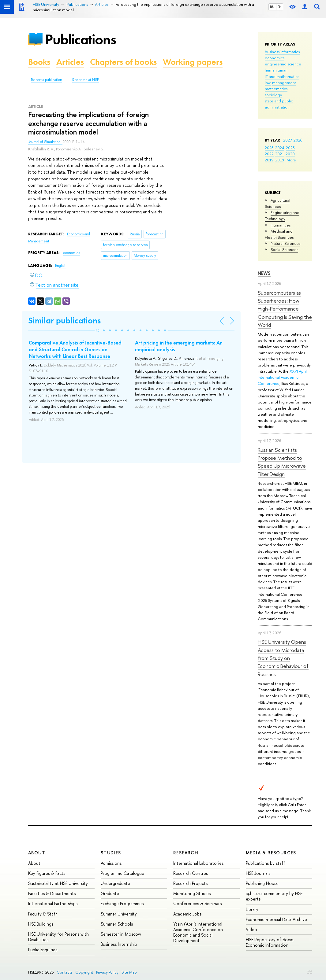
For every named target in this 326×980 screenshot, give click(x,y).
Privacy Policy (107, 972)
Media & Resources (271, 853)
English (61, 266)
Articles (70, 62)
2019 (269, 160)
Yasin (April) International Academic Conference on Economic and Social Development (198, 932)
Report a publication (47, 80)
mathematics (276, 89)
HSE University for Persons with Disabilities (58, 937)
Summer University (119, 914)
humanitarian (276, 70)
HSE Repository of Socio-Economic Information (270, 942)
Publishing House (262, 883)
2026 (298, 140)
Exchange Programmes (122, 903)
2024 (280, 148)
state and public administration (279, 104)
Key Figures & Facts (47, 873)
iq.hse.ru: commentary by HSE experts (274, 896)
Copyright (84, 972)
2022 (269, 154)
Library (252, 909)
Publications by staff (266, 863)
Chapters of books (123, 62)
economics (275, 58)
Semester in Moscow (121, 934)
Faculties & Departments (52, 893)
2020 (290, 154)
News (264, 273)
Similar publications (64, 321)
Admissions (111, 863)
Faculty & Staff (43, 914)
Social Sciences (284, 249)
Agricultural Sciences (277, 203)
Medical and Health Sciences (279, 234)
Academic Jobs (187, 914)
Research (186, 853)
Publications (81, 39)
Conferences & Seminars (197, 903)
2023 (290, 148)
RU (272, 7)
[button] (98, 330)
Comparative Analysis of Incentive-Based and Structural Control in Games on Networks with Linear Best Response (75, 349)
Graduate (110, 893)
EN (280, 7)
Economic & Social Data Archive (276, 919)
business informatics (282, 52)
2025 (269, 148)
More (291, 160)
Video (251, 929)
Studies (111, 853)
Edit (309, 971)
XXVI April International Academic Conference (282, 377)
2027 (288, 140)
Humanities (281, 225)
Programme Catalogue (122, 873)
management (284, 83)
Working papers (193, 62)
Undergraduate (115, 883)
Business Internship (119, 944)
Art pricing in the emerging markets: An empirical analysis (179, 346)
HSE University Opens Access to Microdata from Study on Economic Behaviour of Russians (283, 658)
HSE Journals (258, 873)
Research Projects (190, 883)
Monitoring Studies (192, 893)
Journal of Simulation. (45, 142)
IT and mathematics (282, 76)
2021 (280, 154)
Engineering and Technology (282, 216)
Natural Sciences (285, 243)
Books (39, 62)
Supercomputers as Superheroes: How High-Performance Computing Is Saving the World (285, 309)
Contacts (64, 972)
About (37, 853)
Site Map (129, 972)
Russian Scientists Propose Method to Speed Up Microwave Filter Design (282, 462)
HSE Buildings (41, 924)
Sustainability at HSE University (58, 883)
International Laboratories (198, 863)
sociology (273, 95)
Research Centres (191, 873)
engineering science (283, 64)
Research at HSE (86, 80)
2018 (280, 160)
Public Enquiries (43, 950)
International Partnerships (53, 903)
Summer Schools (117, 924)
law (268, 83)
